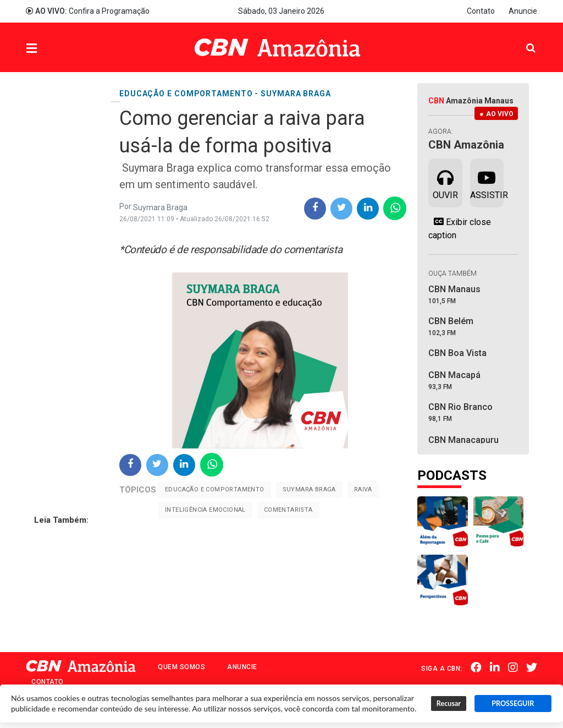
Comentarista (288, 510)
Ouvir (445, 182)
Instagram (513, 667)
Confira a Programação (88, 11)
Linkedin (495, 667)
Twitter (532, 667)
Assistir (487, 182)
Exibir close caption (460, 228)
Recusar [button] (449, 704)
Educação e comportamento (215, 489)
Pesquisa (522, 39)
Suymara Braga (309, 489)
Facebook (476, 667)
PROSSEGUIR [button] (513, 704)
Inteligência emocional (205, 510)
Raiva (363, 489)
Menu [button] (54, 49)
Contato (481, 11)
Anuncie (523, 11)
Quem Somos (181, 667)
